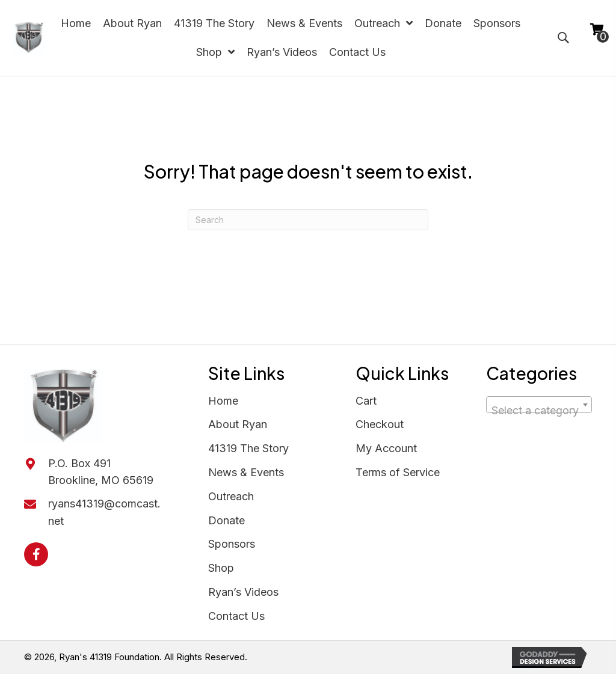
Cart (366, 401)
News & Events (246, 472)
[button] (36, 554)
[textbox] (539, 411)
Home (223, 401)
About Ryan (238, 424)
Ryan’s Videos (243, 592)
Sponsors (232, 544)
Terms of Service (398, 472)
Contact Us (236, 616)
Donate (226, 520)
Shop (221, 568)
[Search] (308, 220)
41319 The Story (248, 448)
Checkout (380, 424)
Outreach (231, 496)
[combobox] (539, 405)
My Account (386, 448)
